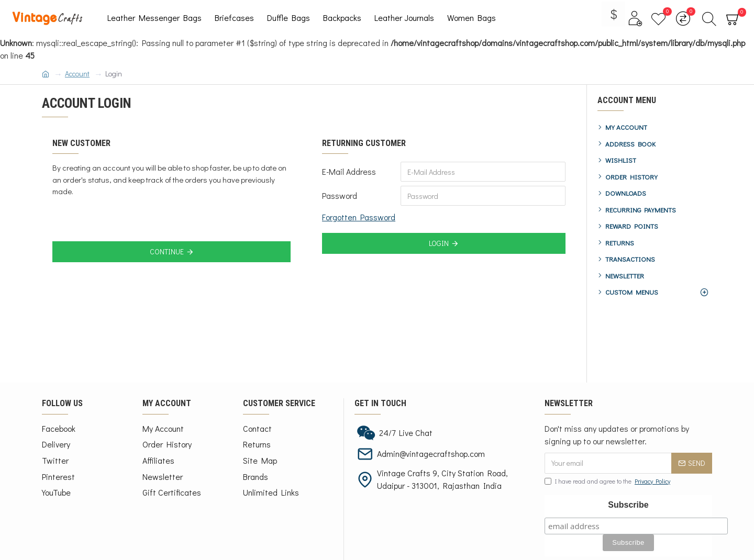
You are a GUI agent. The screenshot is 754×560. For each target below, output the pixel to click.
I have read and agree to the (608, 481)
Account (77, 74)
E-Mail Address (349, 171)
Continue (167, 251)
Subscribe (628, 505)
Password (340, 195)
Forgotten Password (359, 217)
